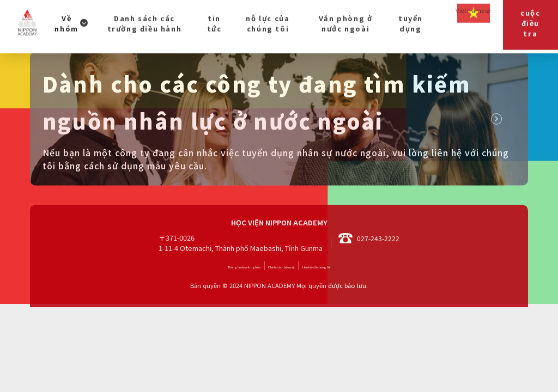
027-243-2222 (369, 274)
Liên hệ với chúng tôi (363, 297)
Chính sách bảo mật (284, 297)
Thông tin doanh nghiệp (199, 297)
